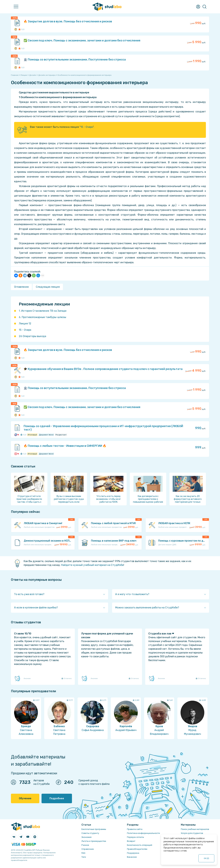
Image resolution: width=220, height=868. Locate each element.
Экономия (86, 837)
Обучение (25, 798)
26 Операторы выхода (32, 336)
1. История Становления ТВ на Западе (43, 311)
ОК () (206, 858)
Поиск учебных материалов (195, 829)
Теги (84, 857)
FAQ (83, 853)
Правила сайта (135, 829)
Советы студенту (90, 833)
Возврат (131, 841)
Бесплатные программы (94, 829)
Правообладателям (137, 849)
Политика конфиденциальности (143, 833)
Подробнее (57, 798)
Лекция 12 (25, 323)
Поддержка (133, 853)
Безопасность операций (140, 845)
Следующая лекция (48, 287)
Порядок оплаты (135, 837)
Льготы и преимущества (94, 841)
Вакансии (132, 857)
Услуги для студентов (192, 833)
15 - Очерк (87, 127)
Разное (85, 845)
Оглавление (21, 287)
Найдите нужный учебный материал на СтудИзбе (92, 565)
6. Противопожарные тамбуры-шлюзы (42, 317)
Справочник (88, 849)
